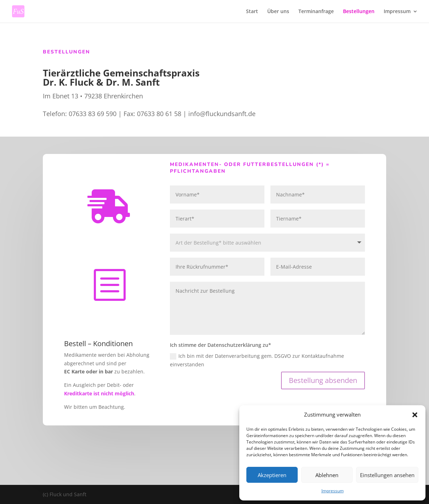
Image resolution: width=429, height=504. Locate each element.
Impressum (333, 491)
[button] (415, 415)
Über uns (278, 12)
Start (252, 12)
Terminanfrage (316, 12)
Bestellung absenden (323, 380)
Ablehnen (327, 475)
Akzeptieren (272, 475)
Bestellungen (359, 12)
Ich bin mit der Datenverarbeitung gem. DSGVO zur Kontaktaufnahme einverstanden (257, 360)
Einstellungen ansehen (387, 475)
